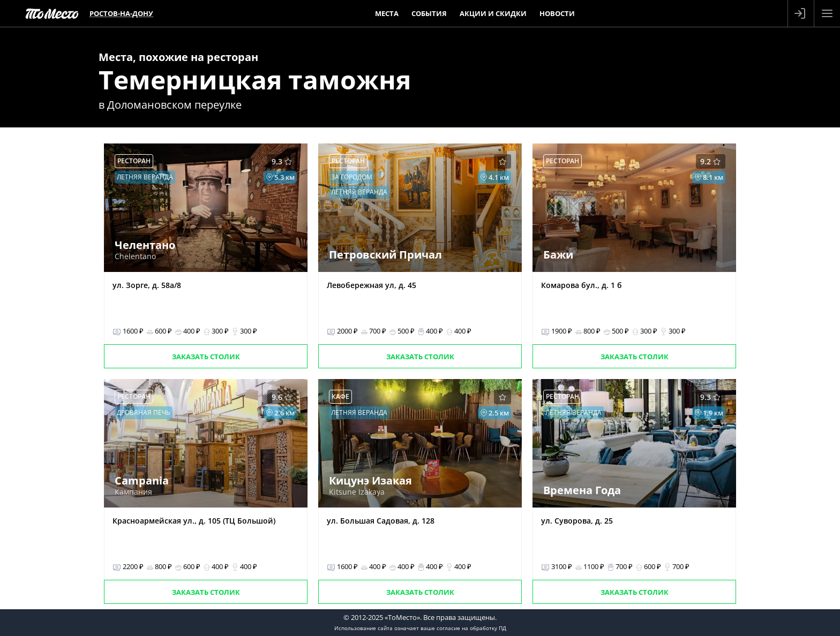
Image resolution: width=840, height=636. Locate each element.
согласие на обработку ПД (471, 628)
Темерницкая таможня (255, 79)
